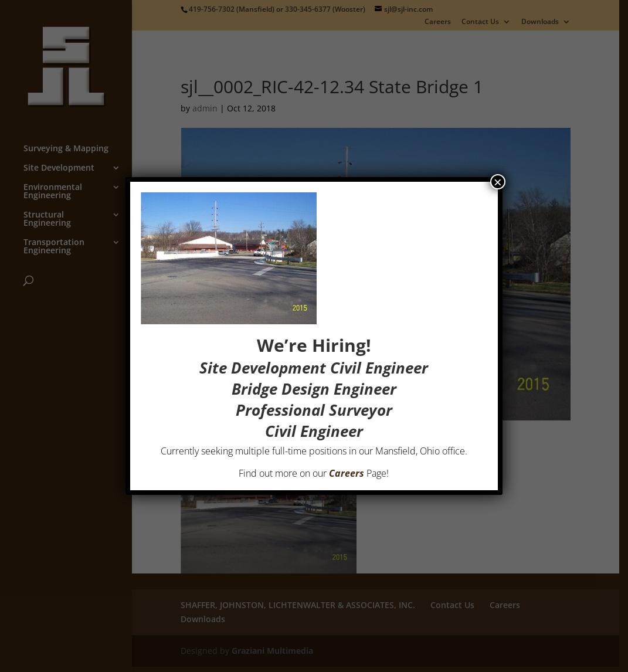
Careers (347, 473)
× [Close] (498, 182)
